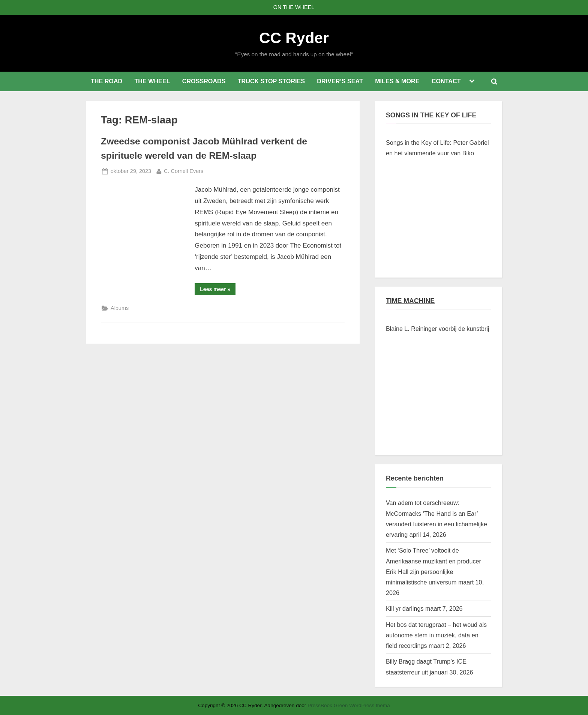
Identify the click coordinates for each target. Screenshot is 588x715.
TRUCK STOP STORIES (271, 81)
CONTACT (446, 81)
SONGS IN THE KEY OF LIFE (431, 115)
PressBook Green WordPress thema (349, 705)
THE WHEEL (152, 81)
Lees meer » (218, 291)
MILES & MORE (397, 81)
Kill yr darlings (405, 608)
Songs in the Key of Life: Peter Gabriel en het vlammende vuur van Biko (437, 148)
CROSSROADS (204, 81)
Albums (120, 308)
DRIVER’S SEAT (340, 81)
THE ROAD (106, 81)
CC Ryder (294, 38)
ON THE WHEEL (294, 7)
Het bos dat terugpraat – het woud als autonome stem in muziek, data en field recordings (436, 635)
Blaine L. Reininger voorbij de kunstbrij (437, 329)
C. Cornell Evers (184, 170)
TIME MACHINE (410, 301)
